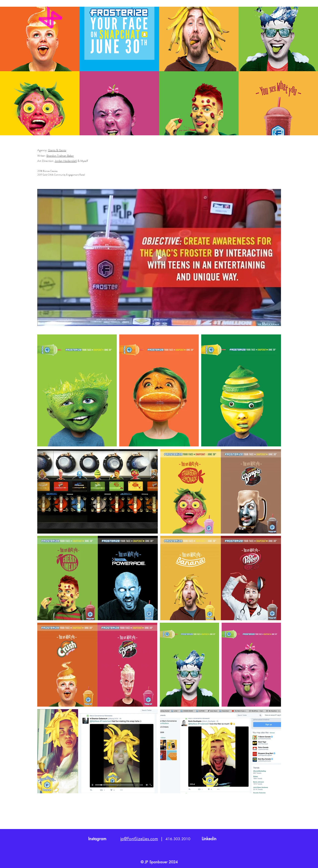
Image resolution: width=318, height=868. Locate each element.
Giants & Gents (57, 150)
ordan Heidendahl (66, 161)
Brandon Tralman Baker (60, 156)
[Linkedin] (209, 839)
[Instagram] (97, 839)
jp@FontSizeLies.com (139, 839)
